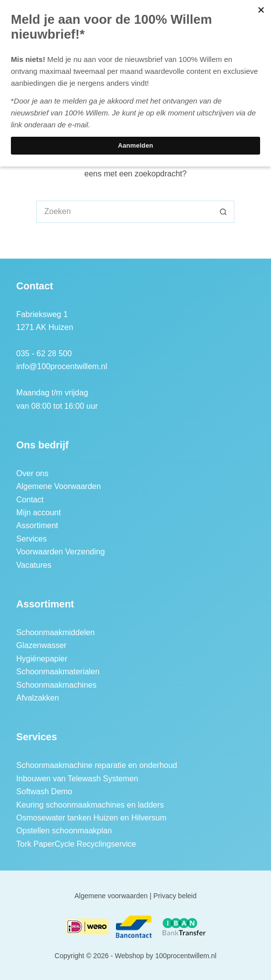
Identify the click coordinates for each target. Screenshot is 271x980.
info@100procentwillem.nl (62, 366)
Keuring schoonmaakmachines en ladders (90, 805)
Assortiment (37, 525)
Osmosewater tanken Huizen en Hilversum (91, 818)
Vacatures (34, 565)
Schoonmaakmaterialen (58, 672)
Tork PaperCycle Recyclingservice (76, 844)
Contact (30, 500)
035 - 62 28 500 (44, 354)
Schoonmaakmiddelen (55, 632)
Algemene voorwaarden (111, 896)
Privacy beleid (175, 896)
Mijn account (39, 513)
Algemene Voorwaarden (59, 486)
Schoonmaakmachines (56, 685)
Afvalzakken (38, 698)
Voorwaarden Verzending (61, 552)
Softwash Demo (44, 791)
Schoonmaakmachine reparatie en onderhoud (97, 765)
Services (31, 539)
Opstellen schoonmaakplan (64, 831)
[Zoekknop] (223, 212)
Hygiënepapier (42, 659)
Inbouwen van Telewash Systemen (77, 779)
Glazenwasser (41, 645)
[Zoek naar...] (124, 212)
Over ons (32, 473)
